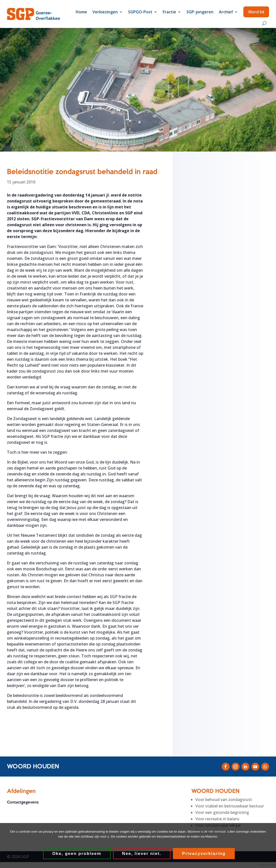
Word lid (256, 12)
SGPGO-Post (140, 12)
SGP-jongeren (200, 12)
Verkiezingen (105, 12)
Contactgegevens (23, 802)
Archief (226, 12)
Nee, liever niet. (142, 854)
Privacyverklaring (204, 854)
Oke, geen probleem (77, 854)
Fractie (169, 12)
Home (81, 12)
